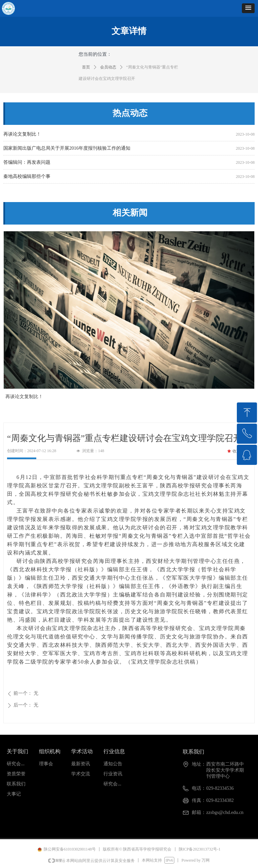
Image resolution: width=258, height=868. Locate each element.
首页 (86, 67)
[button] (248, 8)
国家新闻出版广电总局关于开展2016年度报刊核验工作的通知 (67, 150)
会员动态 (108, 67)
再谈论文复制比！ (22, 135)
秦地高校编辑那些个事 (27, 178)
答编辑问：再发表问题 (27, 164)
